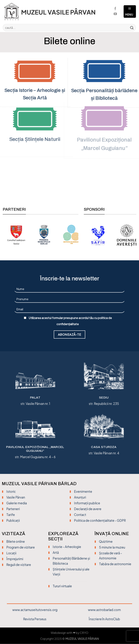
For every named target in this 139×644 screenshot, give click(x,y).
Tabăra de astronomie (115, 564)
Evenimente (83, 491)
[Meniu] (130, 12)
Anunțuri (80, 497)
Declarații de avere (88, 509)
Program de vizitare (21, 547)
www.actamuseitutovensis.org (35, 610)
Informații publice (87, 503)
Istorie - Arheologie (67, 547)
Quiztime (106, 541)
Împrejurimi (15, 559)
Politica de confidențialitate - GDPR (100, 521)
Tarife (11, 515)
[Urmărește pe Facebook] (115, 9)
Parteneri (13, 509)
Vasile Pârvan (16, 497)
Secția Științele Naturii (35, 140)
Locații (11, 553)
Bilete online (16, 541)
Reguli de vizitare (19, 565)
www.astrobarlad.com (104, 610)
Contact (80, 515)
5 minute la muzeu (112, 547)
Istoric (11, 491)
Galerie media (17, 503)
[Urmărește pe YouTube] (115, 14)
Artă (56, 553)
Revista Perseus (35, 619)
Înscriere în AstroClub (104, 619)
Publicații (13, 521)
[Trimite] (132, 27)
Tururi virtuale (62, 586)
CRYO (84, 633)
